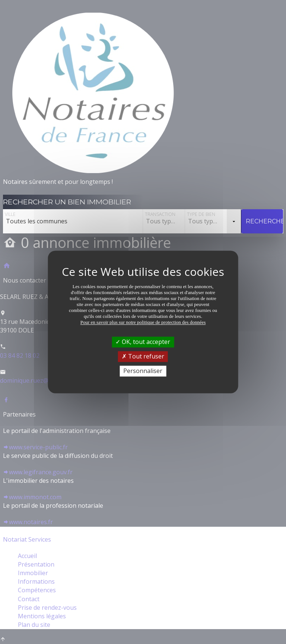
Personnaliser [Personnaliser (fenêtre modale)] (143, 371)
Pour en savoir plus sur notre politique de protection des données (143, 322)
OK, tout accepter (143, 342)
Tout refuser (143, 356)
